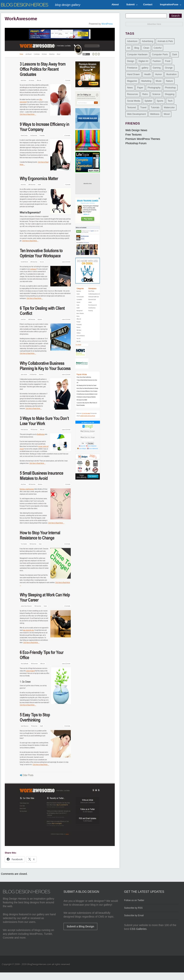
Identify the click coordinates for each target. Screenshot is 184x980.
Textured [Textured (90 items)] (131, 108)
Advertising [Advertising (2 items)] (147, 41)
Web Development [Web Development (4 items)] (136, 114)
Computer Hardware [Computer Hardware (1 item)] (137, 55)
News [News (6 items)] (130, 88)
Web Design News (136, 130)
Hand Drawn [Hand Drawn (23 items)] (133, 74)
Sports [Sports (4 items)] (160, 101)
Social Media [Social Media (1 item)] (134, 101)
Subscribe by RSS (133, 908)
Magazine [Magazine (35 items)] (132, 81)
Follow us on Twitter (134, 900)
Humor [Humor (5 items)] (158, 74)
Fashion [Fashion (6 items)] (157, 61)
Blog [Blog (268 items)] (137, 48)
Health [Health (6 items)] (147, 74)
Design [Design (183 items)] (131, 61)
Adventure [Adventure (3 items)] (132, 41)
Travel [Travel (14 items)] (143, 108)
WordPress (107, 24)
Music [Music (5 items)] (159, 81)
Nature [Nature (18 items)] (169, 81)
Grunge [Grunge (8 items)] (169, 68)
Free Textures (133, 135)
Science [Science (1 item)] (156, 94)
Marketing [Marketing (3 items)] (146, 81)
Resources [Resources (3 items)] (132, 94)
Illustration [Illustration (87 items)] (171, 74)
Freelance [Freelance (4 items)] (132, 68)
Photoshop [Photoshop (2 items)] (170, 88)
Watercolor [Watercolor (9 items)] (169, 108)
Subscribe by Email (134, 915)
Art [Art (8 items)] (129, 48)
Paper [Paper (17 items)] (140, 88)
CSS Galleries (138, 929)
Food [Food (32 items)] (168, 61)
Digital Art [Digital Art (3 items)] (143, 61)
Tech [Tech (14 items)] (170, 101)
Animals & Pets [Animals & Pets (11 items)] (165, 41)
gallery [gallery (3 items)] (145, 68)
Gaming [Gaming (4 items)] (157, 68)
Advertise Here (154, 24)
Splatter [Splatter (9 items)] (148, 101)
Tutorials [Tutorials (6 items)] (155, 108)
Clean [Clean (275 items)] (146, 48)
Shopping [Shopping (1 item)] (169, 94)
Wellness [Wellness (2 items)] (155, 114)
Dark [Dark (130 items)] (175, 55)
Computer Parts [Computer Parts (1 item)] (160, 55)
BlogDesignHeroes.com (39, 964)
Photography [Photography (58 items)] (154, 88)
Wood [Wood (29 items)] (167, 114)
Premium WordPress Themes (143, 139)
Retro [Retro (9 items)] (145, 94)
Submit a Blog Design (81, 926)
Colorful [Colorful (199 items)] (158, 48)
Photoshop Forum (136, 143)
